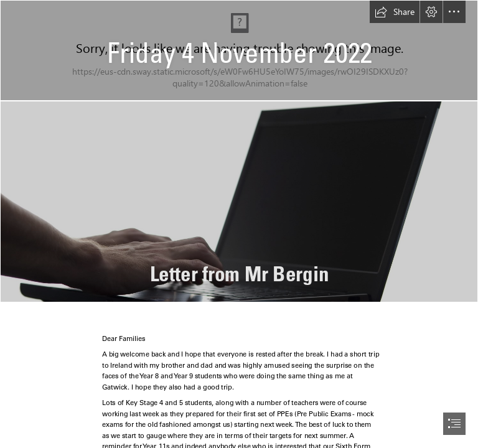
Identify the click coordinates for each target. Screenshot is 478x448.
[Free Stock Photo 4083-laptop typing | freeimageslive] (239, 202)
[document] (239, 224)
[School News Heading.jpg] (239, 50)
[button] (395, 12)
